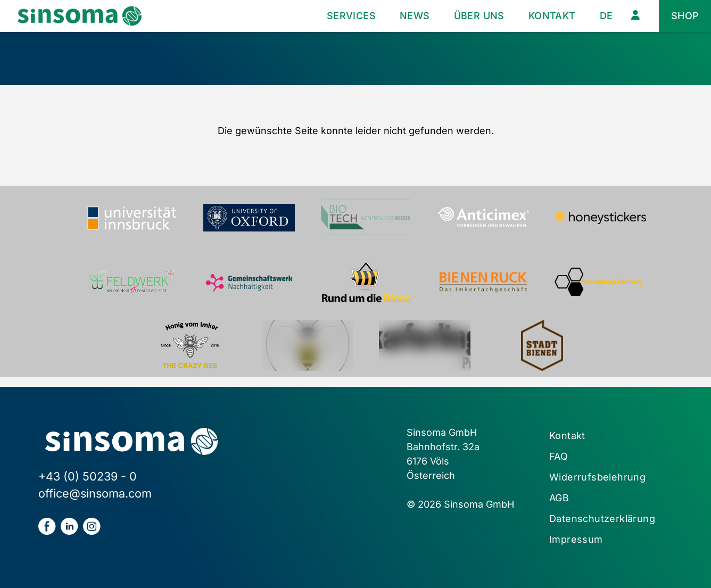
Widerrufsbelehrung (597, 477)
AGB (559, 498)
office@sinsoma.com (95, 493)
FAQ (559, 456)
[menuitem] (606, 16)
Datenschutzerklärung (602, 519)
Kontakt (552, 16)
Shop (685, 16)
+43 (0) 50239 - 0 (88, 476)
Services (351, 16)
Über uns (479, 16)
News (415, 16)
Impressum (576, 539)
